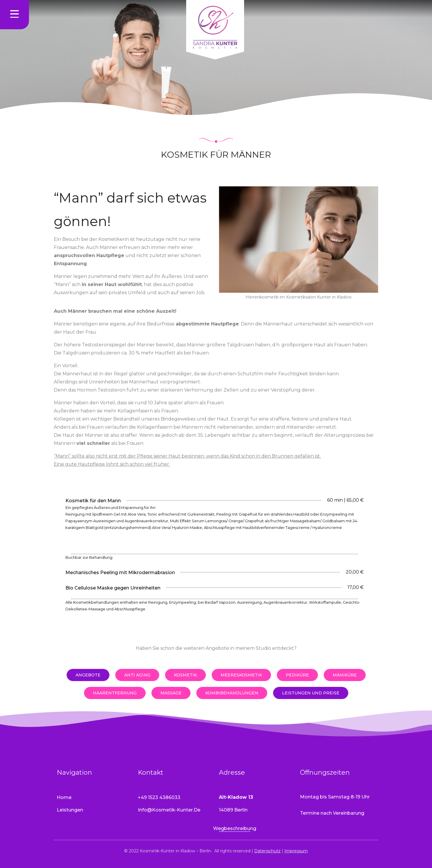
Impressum (296, 851)
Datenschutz (267, 851)
